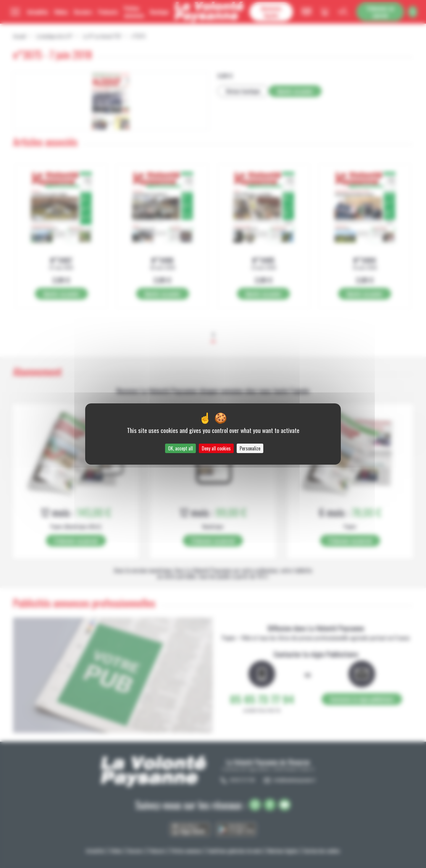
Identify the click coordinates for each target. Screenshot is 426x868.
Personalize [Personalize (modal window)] (250, 448)
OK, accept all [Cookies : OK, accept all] (180, 448)
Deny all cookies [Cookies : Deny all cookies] (216, 448)
